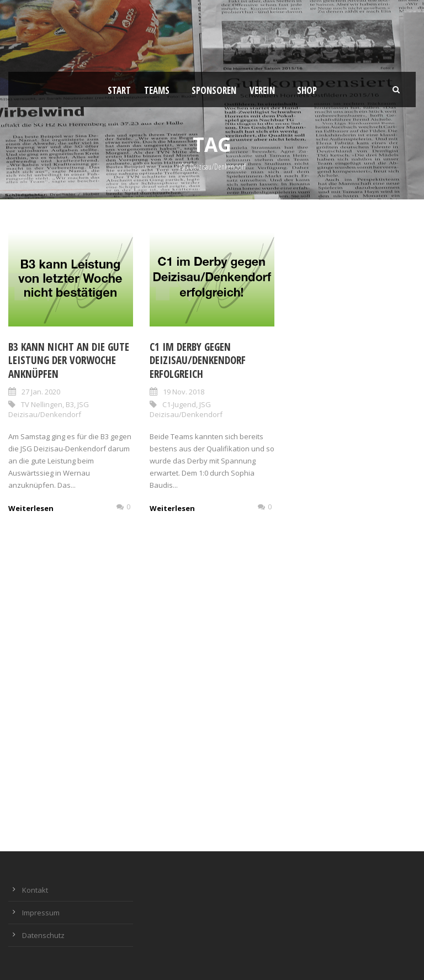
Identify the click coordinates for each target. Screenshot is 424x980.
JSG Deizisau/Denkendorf (49, 409)
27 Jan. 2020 (41, 392)
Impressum (41, 913)
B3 (70, 404)
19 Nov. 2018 (184, 392)
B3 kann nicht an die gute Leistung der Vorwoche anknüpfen (69, 360)
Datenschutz (43, 935)
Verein (262, 90)
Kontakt (35, 890)
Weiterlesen (31, 508)
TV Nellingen (42, 404)
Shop (307, 90)
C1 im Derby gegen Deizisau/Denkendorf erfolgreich (198, 360)
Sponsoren (214, 90)
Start (119, 90)
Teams (157, 90)
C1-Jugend (179, 404)
